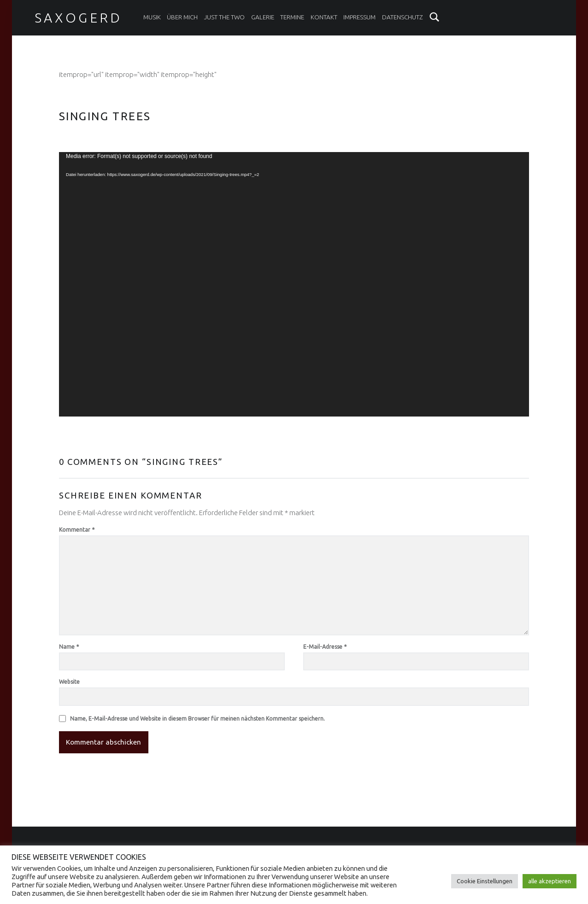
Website (69, 682)
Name (69, 647)
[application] (294, 284)
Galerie (263, 17)
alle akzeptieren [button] (550, 881)
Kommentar (77, 530)
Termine (292, 17)
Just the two (224, 17)
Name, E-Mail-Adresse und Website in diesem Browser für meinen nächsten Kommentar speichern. (197, 719)
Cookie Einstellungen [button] (485, 881)
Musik (152, 17)
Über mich (182, 17)
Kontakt (324, 17)
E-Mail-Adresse (325, 647)
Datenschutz (403, 17)
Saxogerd (79, 18)
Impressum (359, 17)
